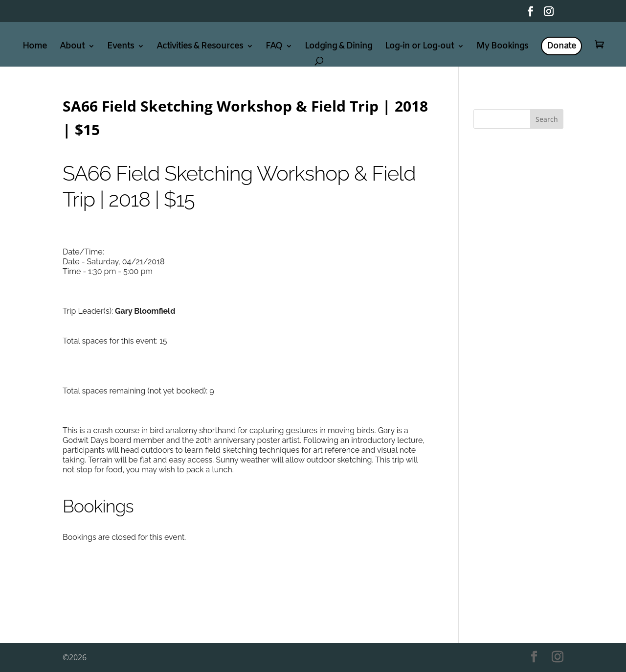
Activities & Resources (200, 47)
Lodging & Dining (338, 47)
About (72, 47)
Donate (561, 46)
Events (121, 47)
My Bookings (502, 47)
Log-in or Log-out (419, 47)
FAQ (274, 47)
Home (35, 47)
